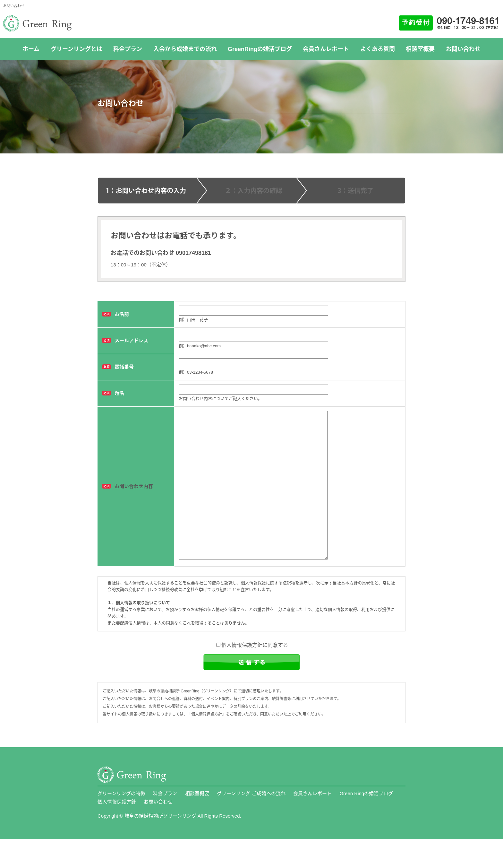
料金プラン (128, 49)
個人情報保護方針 (117, 831)
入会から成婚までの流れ (185, 49)
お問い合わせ (463, 49)
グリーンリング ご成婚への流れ (251, 822)
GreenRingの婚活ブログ (260, 49)
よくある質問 (378, 49)
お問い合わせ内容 (134, 501)
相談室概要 (420, 49)
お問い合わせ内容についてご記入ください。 (220, 399)
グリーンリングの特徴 (121, 822)
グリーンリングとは (77, 49)
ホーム (31, 49)
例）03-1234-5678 (196, 372)
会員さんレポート (326, 49)
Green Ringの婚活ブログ (366, 822)
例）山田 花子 (193, 320)
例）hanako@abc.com (200, 346)
